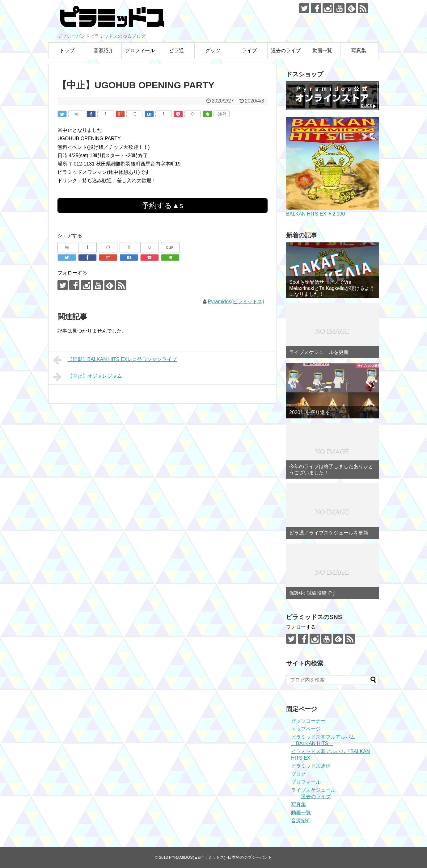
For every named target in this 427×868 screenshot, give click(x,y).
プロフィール (140, 50)
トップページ (306, 729)
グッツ (213, 50)
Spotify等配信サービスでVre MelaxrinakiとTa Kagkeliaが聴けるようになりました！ (332, 288)
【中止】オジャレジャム (88, 377)
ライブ (249, 50)
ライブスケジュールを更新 (319, 352)
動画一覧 (322, 50)
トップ (67, 50)
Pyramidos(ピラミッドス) (236, 302)
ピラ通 (176, 50)
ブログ (298, 774)
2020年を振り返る (310, 412)
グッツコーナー (308, 721)
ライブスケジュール (313, 790)
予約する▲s (163, 205)
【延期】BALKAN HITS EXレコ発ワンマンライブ (115, 360)
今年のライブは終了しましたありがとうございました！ (331, 469)
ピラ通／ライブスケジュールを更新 (329, 533)
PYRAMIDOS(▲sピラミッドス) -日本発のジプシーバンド (220, 857)
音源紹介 (104, 50)
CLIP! (222, 114)
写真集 (359, 50)
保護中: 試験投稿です (313, 593)
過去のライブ (286, 50)
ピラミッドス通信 (311, 766)
